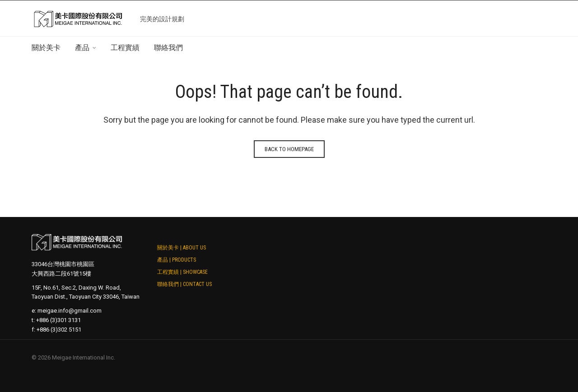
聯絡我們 (168, 48)
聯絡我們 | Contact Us (184, 284)
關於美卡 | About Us (182, 248)
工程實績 (125, 48)
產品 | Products (177, 260)
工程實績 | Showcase (182, 272)
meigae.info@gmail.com (70, 311)
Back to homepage (289, 149)
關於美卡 (46, 48)
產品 (82, 48)
